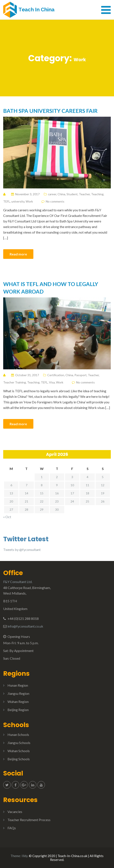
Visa (52, 382)
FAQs (12, 828)
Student (72, 194)
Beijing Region (18, 710)
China (61, 194)
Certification (56, 375)
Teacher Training (15, 382)
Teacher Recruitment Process (29, 820)
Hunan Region (18, 685)
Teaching (97, 194)
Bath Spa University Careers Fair (50, 111)
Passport (81, 375)
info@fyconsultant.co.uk (25, 626)
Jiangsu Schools (19, 743)
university (18, 201)
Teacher (84, 194)
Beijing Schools (19, 759)
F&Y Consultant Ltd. (18, 582)
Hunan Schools (18, 735)
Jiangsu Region (18, 693)
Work (29, 201)
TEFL (7, 201)
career (52, 194)
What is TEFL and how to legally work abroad (51, 288)
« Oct (7, 517)
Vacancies (15, 812)
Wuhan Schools (19, 751)
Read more (18, 254)
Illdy (25, 856)
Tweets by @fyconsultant (22, 550)
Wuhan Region (18, 702)
